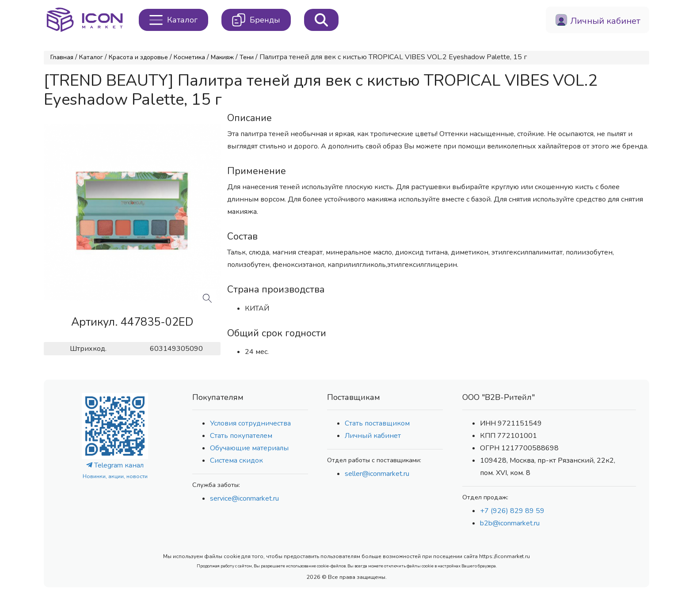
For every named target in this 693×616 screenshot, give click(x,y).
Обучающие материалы (249, 448)
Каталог (91, 57)
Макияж (222, 57)
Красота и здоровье (138, 57)
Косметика (189, 57)
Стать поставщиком (377, 423)
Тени (247, 57)
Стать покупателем (241, 436)
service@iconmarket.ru (244, 498)
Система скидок (236, 460)
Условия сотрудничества (250, 423)
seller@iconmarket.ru (377, 474)
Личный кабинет (373, 436)
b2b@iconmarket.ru (510, 523)
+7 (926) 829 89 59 (512, 511)
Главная (62, 57)
